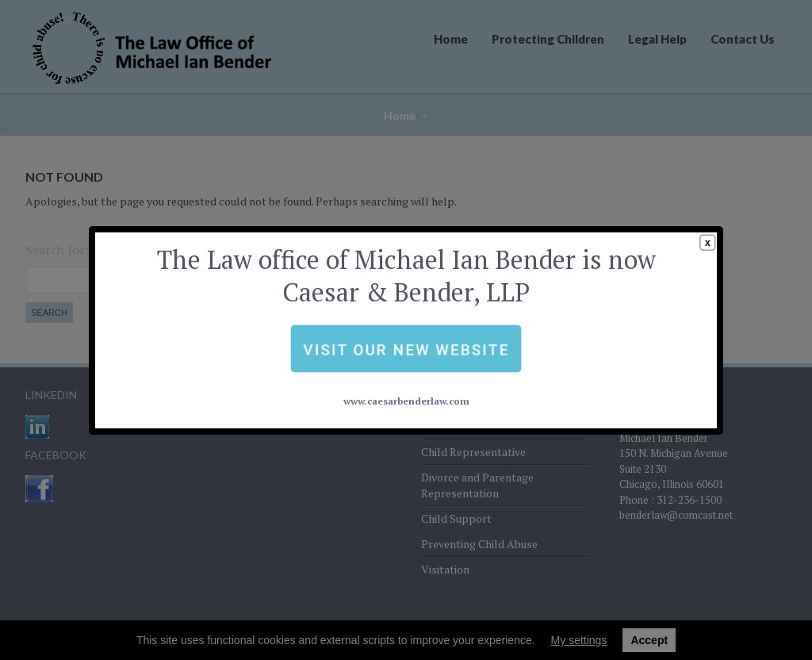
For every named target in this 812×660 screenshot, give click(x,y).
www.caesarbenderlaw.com (406, 364)
